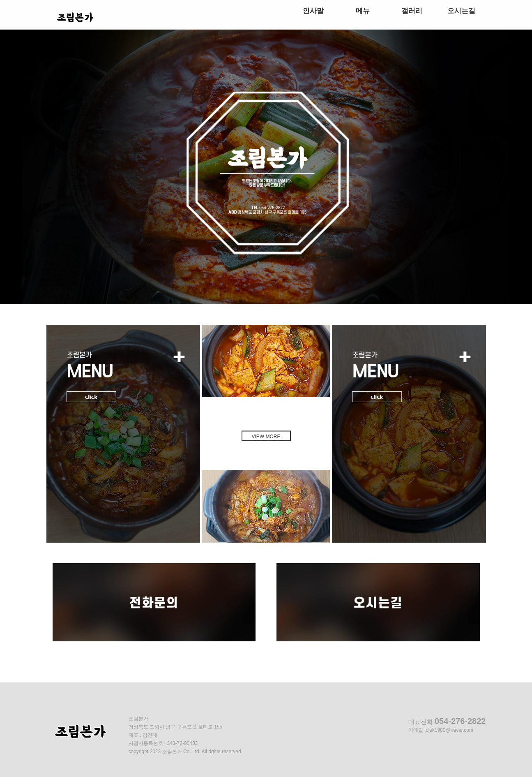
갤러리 (412, 11)
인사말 (313, 11)
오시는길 (461, 11)
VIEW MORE (266, 436)
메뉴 (363, 11)
